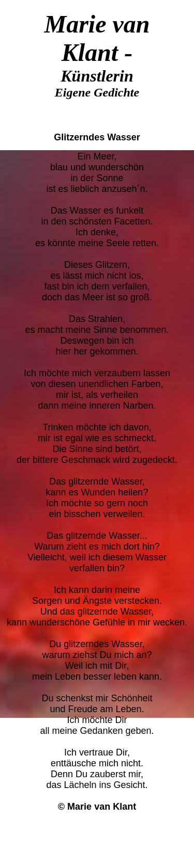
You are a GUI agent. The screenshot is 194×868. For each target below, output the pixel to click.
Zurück (97, 826)
